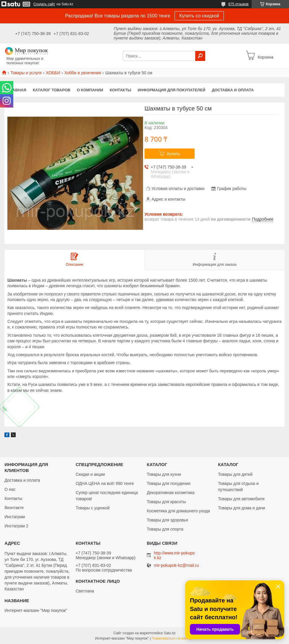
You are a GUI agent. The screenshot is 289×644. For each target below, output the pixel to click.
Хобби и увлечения (83, 73)
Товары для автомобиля (241, 499)
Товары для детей (235, 474)
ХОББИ (53, 73)
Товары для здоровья (168, 520)
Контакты (120, 90)
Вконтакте (14, 508)
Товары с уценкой (92, 508)
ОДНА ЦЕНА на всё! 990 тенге (105, 483)
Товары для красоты (166, 502)
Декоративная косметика (171, 493)
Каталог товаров (51, 90)
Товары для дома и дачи (242, 508)
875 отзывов (238, 4)
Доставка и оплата (233, 90)
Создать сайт (44, 4)
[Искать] (200, 56)
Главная (17, 90)
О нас (10, 489)
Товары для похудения (169, 483)
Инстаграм (15, 517)
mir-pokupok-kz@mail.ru (176, 565)
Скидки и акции (90, 474)
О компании (90, 90)
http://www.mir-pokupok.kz (174, 555)
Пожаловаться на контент (173, 638)
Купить (174, 154)
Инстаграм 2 (16, 526)
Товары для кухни (164, 474)
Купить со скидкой (199, 16)
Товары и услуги (26, 73)
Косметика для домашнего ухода (178, 511)
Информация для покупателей (171, 90)
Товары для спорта (165, 529)
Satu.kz (170, 633)
